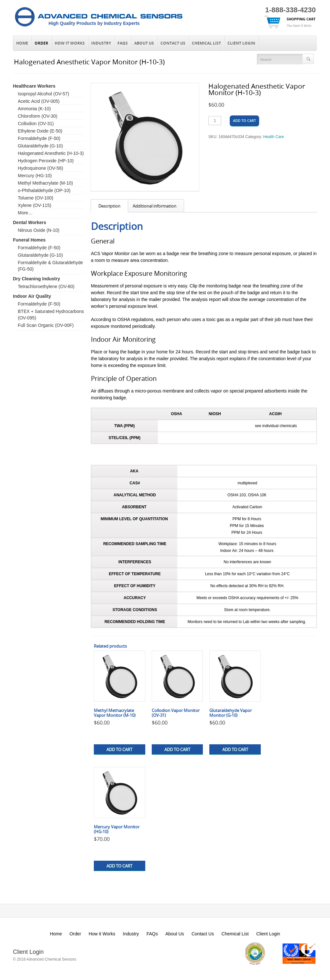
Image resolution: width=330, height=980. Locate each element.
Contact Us (173, 43)
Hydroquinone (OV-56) (40, 168)
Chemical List (206, 43)
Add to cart (244, 120)
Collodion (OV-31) (36, 124)
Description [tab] (109, 206)
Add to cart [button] (119, 749)
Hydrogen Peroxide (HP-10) (46, 161)
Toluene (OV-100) (36, 198)
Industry (101, 43)
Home (22, 43)
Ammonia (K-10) (34, 109)
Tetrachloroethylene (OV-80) (46, 286)
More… (25, 213)
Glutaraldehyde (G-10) (40, 146)
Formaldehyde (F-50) (39, 138)
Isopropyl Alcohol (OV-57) (44, 94)
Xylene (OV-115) (35, 205)
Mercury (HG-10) (35, 176)
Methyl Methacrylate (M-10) (45, 183)
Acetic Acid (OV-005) (39, 101)
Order (41, 43)
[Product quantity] (215, 121)
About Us (144, 43)
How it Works (70, 43)
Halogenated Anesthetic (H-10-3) (51, 153)
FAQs (123, 43)
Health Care (273, 137)
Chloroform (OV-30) (38, 116)
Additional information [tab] (154, 206)
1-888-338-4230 (290, 10)
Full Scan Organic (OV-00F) (46, 325)
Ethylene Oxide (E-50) (40, 131)
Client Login (241, 43)
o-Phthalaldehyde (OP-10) (44, 190)
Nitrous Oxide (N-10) (38, 230)
